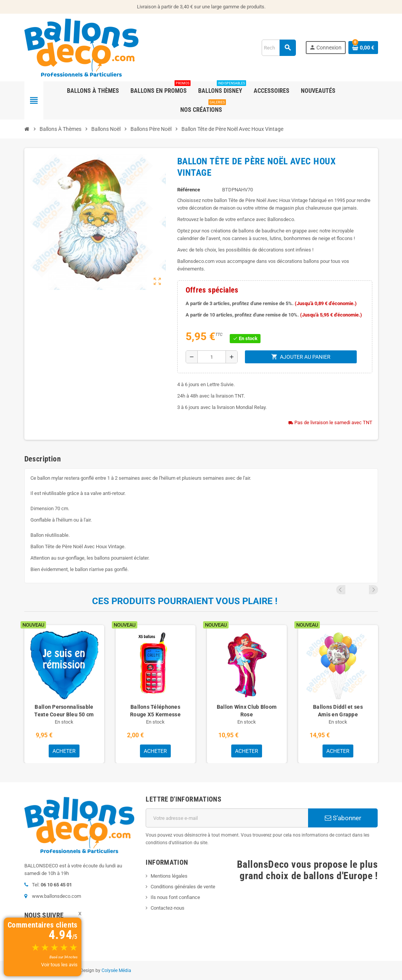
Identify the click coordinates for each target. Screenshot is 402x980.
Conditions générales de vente (183, 887)
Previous (363, 590)
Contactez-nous (168, 908)
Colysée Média (116, 970)
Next (373, 590)
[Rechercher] (279, 48)
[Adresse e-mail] (227, 818)
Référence (189, 190)
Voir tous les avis (59, 965)
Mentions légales (169, 876)
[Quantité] (212, 357)
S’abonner (343, 818)
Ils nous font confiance (175, 897)
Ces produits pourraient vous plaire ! (185, 601)
